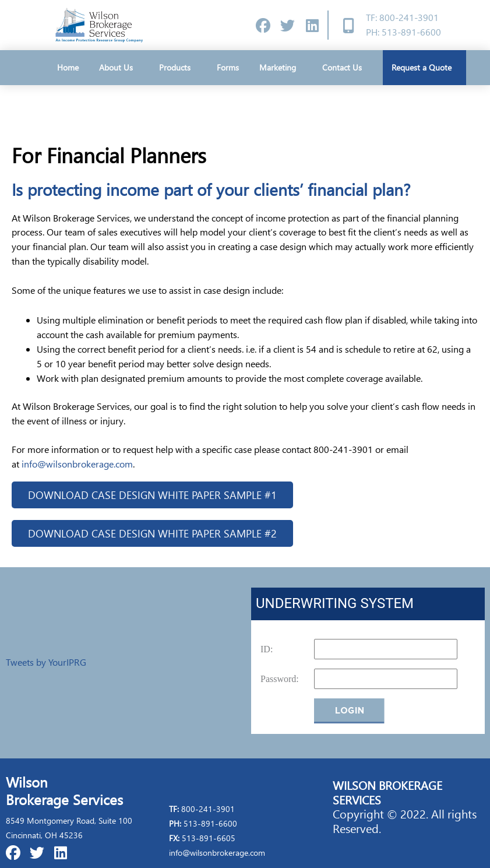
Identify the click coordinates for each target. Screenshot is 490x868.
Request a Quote (424, 68)
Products (178, 68)
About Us (119, 68)
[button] (152, 495)
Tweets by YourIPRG (46, 663)
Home (68, 67)
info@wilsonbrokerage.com (77, 464)
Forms (228, 67)
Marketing (281, 68)
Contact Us (342, 67)
